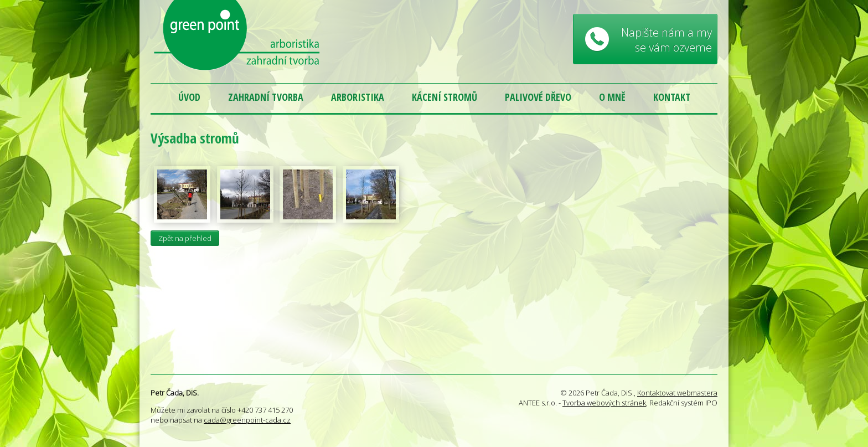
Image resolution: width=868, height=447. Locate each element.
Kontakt (672, 97)
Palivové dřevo (538, 97)
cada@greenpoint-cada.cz (247, 420)
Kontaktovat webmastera (677, 393)
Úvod (189, 97)
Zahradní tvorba (266, 97)
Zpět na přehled (185, 238)
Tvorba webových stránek (604, 403)
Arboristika (358, 97)
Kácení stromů (445, 97)
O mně (612, 97)
